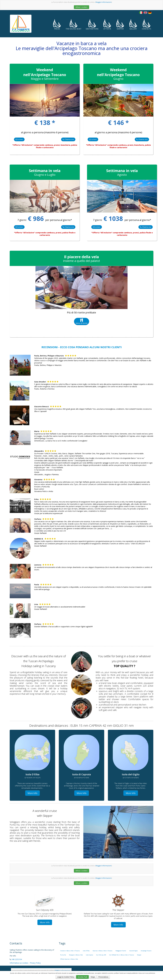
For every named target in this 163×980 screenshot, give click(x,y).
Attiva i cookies (81, 7)
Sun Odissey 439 (101, 955)
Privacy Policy (35, 963)
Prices (57, 24)
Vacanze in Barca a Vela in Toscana (102, 951)
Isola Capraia (89, 955)
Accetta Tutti (82, 977)
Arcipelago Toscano (146, 951)
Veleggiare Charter (121, 951)
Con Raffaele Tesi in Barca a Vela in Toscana (122, 955)
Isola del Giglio (133, 951)
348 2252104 (17, 959)
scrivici (19, 139)
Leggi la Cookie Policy (66, 977)
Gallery (133, 24)
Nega (93, 977)
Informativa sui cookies (19, 963)
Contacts (146, 24)
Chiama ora (68, 139)
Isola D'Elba (86, 951)
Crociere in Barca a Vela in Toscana (70, 951)
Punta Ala (63, 955)
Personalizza (103, 977)
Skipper (120, 24)
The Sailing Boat (74, 24)
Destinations (92, 24)
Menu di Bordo (82, 321)
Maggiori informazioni (104, 2)
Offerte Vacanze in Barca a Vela (69, 959)
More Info (32, 793)
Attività (107, 24)
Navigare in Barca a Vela (76, 955)
